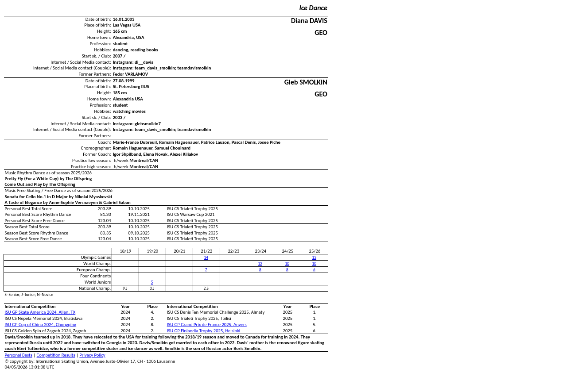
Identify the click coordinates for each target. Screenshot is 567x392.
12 (260, 264)
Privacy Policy (92, 355)
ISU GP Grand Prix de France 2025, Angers (207, 325)
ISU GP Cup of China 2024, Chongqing (41, 325)
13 (314, 257)
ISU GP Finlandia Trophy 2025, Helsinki (204, 331)
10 (287, 264)
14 (206, 257)
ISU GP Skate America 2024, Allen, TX (40, 312)
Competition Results (56, 355)
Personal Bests (19, 355)
